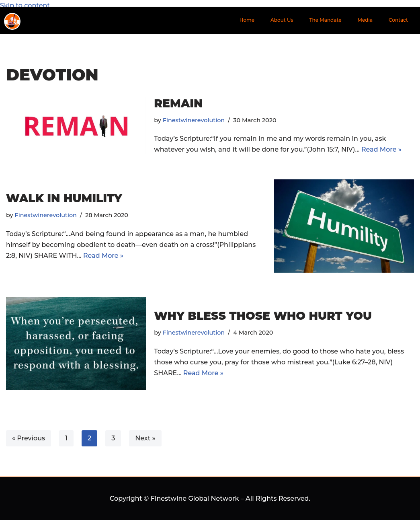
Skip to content (25, 5)
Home (247, 20)
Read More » (381, 149)
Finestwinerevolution (194, 120)
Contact (398, 20)
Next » (145, 438)
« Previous (29, 438)
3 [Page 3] (113, 438)
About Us (282, 20)
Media (365, 20)
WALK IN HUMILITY (64, 198)
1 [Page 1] (66, 438)
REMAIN (178, 103)
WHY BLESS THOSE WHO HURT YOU (263, 316)
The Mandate (326, 20)
